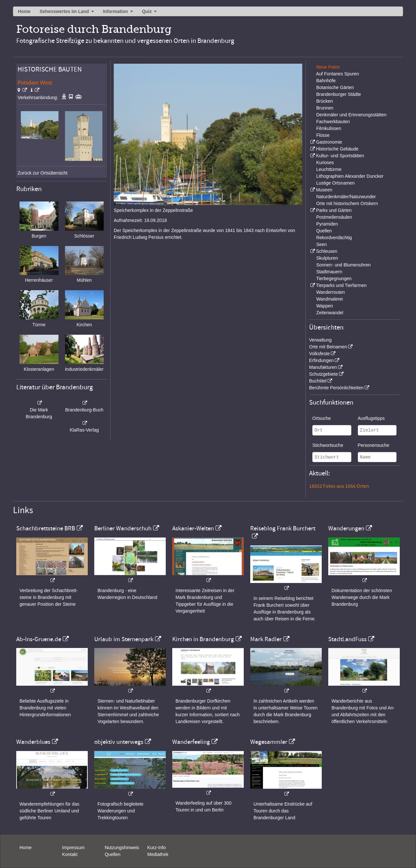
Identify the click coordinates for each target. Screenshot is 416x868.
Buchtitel (318, 381)
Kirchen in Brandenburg (203, 639)
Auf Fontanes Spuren (337, 74)
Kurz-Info (156, 848)
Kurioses (325, 162)
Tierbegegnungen (334, 279)
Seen (322, 244)
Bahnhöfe (326, 81)
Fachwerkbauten (333, 122)
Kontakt (70, 854)
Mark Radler (266, 639)
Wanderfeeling (191, 742)
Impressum (73, 848)
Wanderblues (33, 742)
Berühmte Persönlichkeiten (336, 388)
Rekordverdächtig (334, 238)
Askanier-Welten (193, 528)
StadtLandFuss (347, 639)
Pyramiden (327, 224)
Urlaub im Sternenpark (124, 639)
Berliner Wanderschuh (123, 528)
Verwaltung (320, 340)
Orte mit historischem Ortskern (347, 203)
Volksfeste (319, 354)
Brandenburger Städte (339, 94)
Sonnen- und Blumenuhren (343, 265)
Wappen (325, 306)
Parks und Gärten (334, 210)
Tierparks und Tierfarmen (341, 285)
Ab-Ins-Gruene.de (39, 639)
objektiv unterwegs (119, 742)
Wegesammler (269, 742)
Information (116, 11)
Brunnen (325, 108)
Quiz (147, 11)
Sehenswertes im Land (64, 11)
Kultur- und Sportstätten (340, 156)
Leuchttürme (329, 169)
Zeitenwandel (330, 313)
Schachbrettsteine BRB (46, 528)
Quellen (324, 231)
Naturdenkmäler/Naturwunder (346, 197)
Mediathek (158, 854)
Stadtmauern (329, 272)
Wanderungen (346, 528)
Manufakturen (323, 367)
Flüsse (323, 135)
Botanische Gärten (335, 87)
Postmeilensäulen (334, 217)
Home (24, 11)
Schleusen (326, 251)
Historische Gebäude (337, 149)
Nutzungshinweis (122, 848)
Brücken (325, 101)
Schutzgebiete (324, 374)
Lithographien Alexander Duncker (350, 176)
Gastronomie (329, 142)
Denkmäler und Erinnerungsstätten (351, 115)
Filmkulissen (329, 128)
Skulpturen (327, 258)
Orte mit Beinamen (328, 347)
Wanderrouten (331, 292)
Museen (324, 190)
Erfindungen (321, 360)
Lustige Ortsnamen (335, 183)
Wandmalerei (330, 299)
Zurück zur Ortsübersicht (42, 173)
